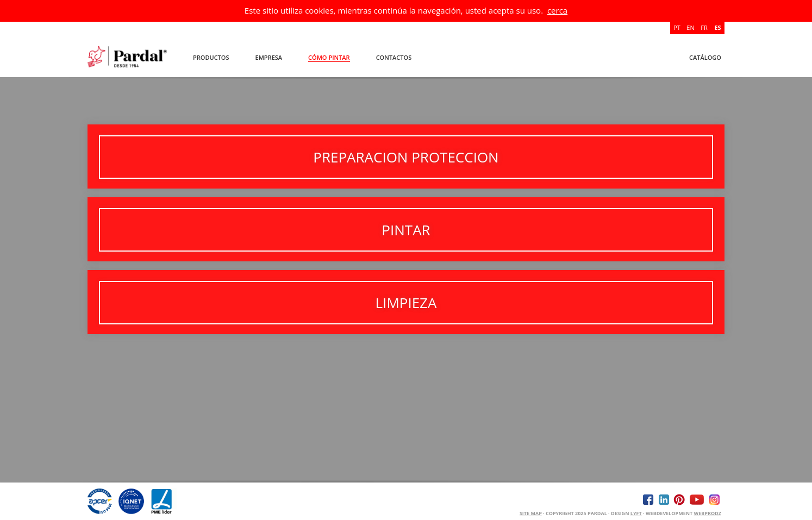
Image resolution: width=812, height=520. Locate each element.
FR (704, 27)
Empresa (269, 57)
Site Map (531, 513)
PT (677, 27)
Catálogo (705, 57)
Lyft (636, 513)
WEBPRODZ (708, 513)
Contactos (394, 57)
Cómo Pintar (329, 57)
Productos (211, 57)
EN (690, 27)
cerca (557, 10)
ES (717, 27)
